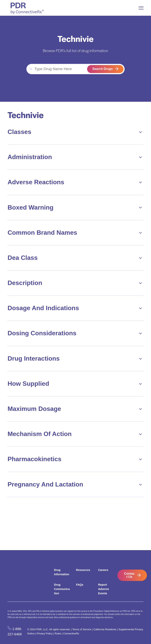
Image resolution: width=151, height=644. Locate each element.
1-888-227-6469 (15, 632)
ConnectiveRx (71, 633)
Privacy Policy (45, 633)
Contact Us (129, 575)
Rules (58, 633)
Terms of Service (82, 629)
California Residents (105, 629)
